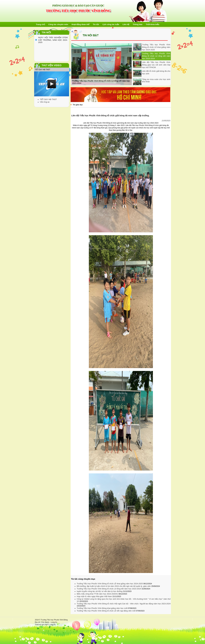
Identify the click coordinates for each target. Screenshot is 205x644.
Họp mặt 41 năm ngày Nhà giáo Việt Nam (95, 596)
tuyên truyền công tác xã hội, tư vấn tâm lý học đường (100, 591)
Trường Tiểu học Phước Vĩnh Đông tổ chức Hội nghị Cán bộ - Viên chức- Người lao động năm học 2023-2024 (124, 604)
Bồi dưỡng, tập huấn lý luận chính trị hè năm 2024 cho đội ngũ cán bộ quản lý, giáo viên (114, 586)
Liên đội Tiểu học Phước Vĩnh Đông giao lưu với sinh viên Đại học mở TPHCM (156, 65)
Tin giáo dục (78, 105)
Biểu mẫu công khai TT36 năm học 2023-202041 (98, 594)
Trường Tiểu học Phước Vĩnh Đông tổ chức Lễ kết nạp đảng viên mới (106, 611)
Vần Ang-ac (45, 102)
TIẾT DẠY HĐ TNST (48, 99)
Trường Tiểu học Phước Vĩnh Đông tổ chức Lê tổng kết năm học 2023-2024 (156, 56)
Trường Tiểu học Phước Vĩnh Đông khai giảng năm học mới (102, 608)
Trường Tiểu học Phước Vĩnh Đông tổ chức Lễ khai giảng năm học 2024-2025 (156, 47)
